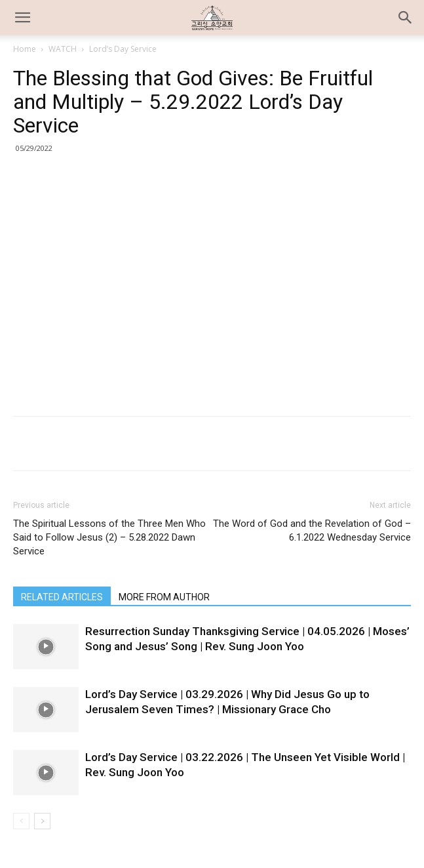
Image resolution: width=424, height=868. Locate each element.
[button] (406, 18)
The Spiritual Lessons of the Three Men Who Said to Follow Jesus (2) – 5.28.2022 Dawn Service (109, 537)
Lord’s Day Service (123, 49)
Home (25, 49)
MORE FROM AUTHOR (164, 597)
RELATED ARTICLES (62, 597)
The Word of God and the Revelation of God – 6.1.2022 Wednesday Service (312, 530)
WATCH (63, 49)
